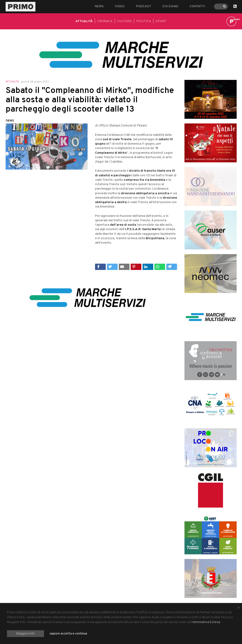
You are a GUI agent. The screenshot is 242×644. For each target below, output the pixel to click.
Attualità (84, 21)
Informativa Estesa (206, 622)
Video (120, 6)
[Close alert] (239, 608)
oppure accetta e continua (68, 634)
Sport (161, 21)
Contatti (197, 6)
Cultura (124, 21)
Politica (144, 21)
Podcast (143, 6)
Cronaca (105, 21)
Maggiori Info (26, 634)
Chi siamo (170, 6)
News (99, 6)
